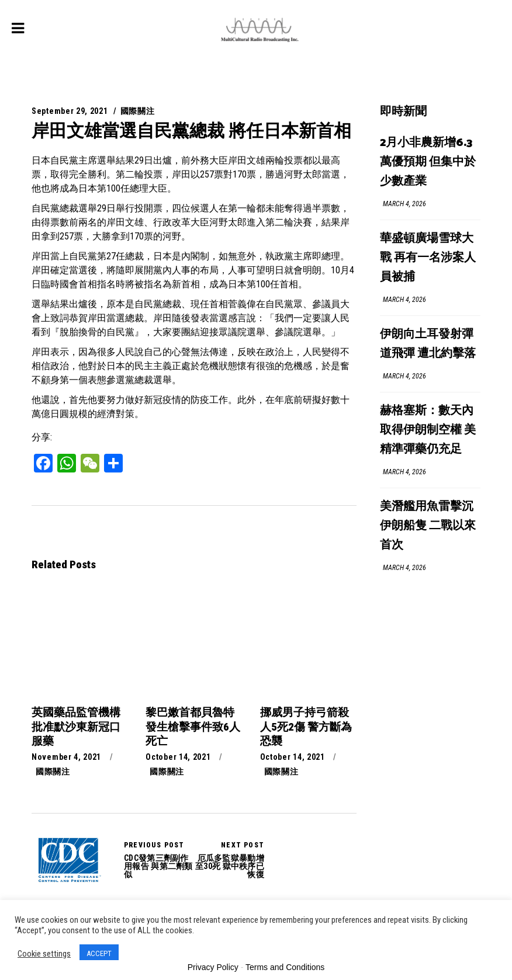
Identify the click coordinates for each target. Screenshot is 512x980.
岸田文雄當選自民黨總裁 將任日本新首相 (191, 131)
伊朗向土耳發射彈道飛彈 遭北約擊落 (428, 344)
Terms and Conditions (285, 967)
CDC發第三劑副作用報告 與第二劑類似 (69, 860)
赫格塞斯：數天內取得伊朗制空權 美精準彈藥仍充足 (428, 430)
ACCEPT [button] (99, 953)
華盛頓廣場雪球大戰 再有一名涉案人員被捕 (428, 258)
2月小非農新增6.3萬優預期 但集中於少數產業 (428, 162)
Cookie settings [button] (44, 954)
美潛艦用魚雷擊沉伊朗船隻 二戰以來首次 (428, 526)
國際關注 (138, 111)
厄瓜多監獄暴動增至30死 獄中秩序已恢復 (229, 860)
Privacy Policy (213, 967)
